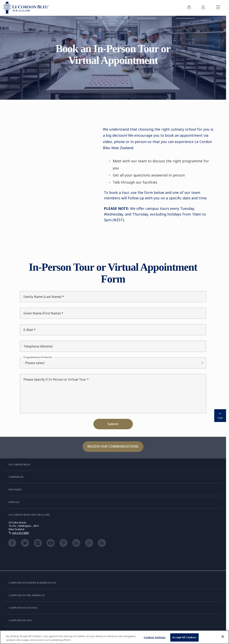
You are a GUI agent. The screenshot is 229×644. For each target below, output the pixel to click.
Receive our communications (113, 446)
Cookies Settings (155, 637)
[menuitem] (189, 8)
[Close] (223, 637)
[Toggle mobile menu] (218, 8)
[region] (114, 637)
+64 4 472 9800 (20, 533)
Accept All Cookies (184, 637)
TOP (220, 415)
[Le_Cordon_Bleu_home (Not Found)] (26, 8)
